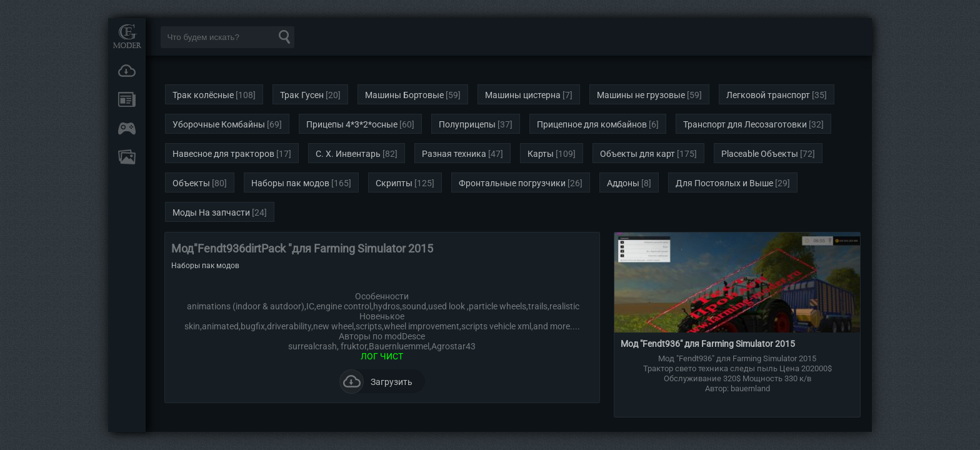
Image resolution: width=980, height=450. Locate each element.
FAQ (127, 157)
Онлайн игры (127, 128)
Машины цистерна (523, 95)
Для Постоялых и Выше (724, 183)
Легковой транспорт (768, 95)
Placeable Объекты (760, 154)
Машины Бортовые (404, 95)
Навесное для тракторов (223, 154)
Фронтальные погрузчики (512, 183)
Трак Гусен (302, 95)
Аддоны (623, 183)
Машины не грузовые (641, 95)
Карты (541, 154)
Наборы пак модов (290, 183)
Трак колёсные (203, 95)
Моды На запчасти (211, 212)
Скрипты (394, 183)
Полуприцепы (467, 124)
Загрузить (376, 381)
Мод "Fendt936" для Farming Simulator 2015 (708, 344)
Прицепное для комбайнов (592, 124)
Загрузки (127, 71)
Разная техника (454, 154)
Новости (127, 99)
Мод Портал (127, 36)
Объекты (191, 183)
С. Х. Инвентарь (348, 154)
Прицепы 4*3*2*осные (352, 124)
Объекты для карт (637, 154)
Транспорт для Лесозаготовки (745, 124)
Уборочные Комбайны (219, 124)
